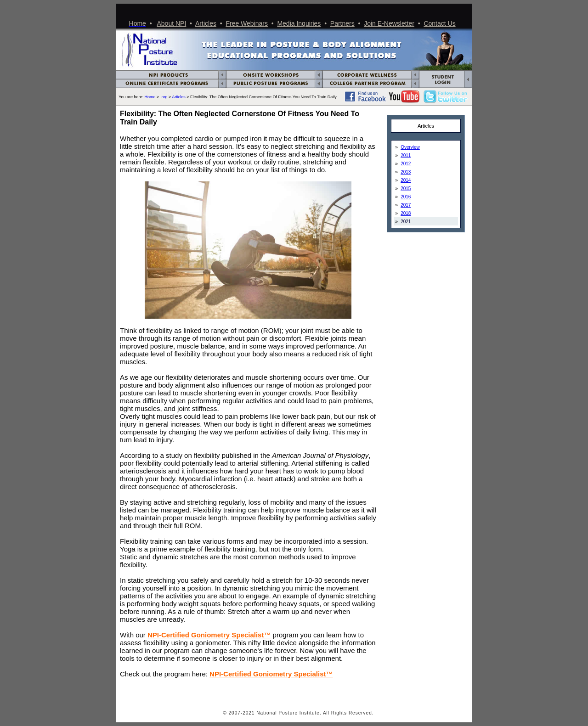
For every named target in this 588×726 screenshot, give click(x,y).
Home (150, 97)
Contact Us (439, 23)
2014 (406, 180)
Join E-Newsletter (389, 23)
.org (164, 97)
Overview (410, 147)
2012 (406, 164)
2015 (406, 189)
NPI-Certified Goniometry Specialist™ (209, 635)
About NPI (172, 23)
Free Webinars (247, 23)
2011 (406, 155)
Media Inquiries (299, 23)
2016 (406, 197)
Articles (206, 23)
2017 (406, 205)
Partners (342, 23)
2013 (406, 172)
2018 (406, 213)
